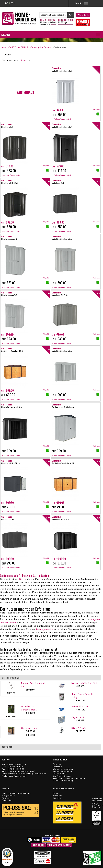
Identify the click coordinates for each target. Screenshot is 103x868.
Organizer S (78, 717)
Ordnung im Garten (41, 47)
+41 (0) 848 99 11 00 (14, 767)
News (55, 793)
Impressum (58, 767)
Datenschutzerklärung (63, 781)
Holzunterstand (29, 728)
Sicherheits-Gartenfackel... (29, 708)
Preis (24, 60)
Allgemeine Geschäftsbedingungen (69, 778)
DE (7, 3)
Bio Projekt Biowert (62, 776)
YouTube (57, 798)
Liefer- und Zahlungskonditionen (16, 793)
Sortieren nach (10, 60)
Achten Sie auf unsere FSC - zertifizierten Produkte (97, 803)
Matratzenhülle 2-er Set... (85, 683)
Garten (23, 579)
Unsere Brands (60, 774)
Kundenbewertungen (62, 772)
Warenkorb (83, 15)
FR (12, 3)
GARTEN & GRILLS (18, 47)
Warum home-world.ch (63, 769)
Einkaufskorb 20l (80, 707)
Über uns (57, 765)
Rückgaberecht (8, 796)
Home (3, 47)
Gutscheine (7, 800)
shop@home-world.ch (16, 765)
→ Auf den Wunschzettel (61, 119)
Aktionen (6, 798)
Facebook (57, 796)
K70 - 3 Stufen (79, 728)
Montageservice (45, 629)
